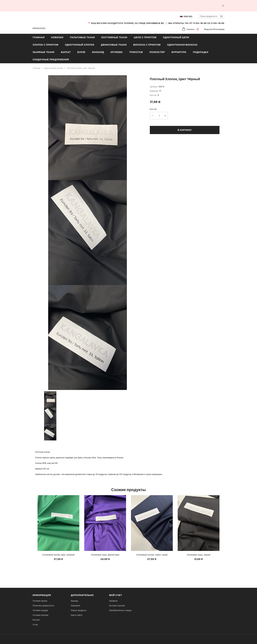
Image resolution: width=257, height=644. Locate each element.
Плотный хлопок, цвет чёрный (81, 68)
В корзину (185, 130)
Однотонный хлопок (54, 68)
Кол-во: (153, 109)
